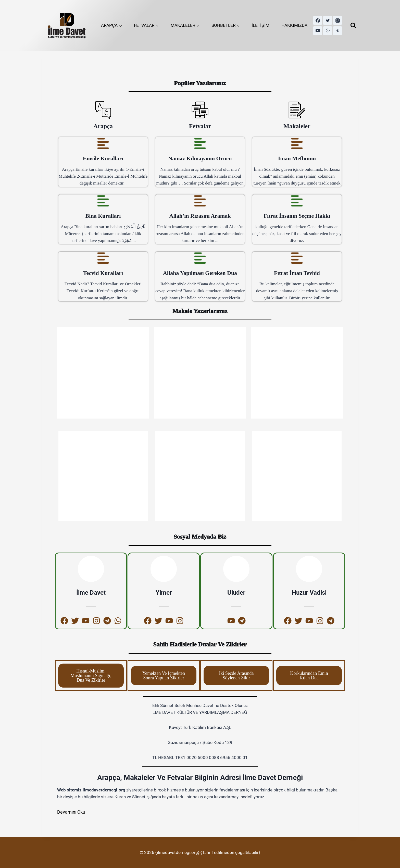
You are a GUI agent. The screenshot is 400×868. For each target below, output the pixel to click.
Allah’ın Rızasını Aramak (200, 216)
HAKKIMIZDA (294, 25)
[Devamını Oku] (71, 812)
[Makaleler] (297, 110)
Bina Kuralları (103, 216)
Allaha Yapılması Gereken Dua (200, 273)
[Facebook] (318, 20)
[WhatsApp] (328, 31)
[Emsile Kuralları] (103, 143)
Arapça (103, 126)
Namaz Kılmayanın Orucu (200, 158)
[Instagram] (337, 20)
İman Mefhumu (297, 158)
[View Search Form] (353, 25)
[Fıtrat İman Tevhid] (297, 258)
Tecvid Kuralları (103, 273)
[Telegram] (337, 31)
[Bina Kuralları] (103, 201)
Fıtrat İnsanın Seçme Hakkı (297, 216)
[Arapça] (103, 110)
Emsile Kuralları (103, 158)
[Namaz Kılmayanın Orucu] (200, 143)
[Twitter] (328, 20)
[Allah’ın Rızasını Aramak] (200, 201)
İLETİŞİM (260, 25)
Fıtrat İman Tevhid (297, 273)
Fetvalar (200, 126)
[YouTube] (318, 31)
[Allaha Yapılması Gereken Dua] (200, 258)
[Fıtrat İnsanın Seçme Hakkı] (297, 201)
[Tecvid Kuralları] (103, 258)
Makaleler (297, 126)
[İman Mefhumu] (297, 143)
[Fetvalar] (200, 110)
